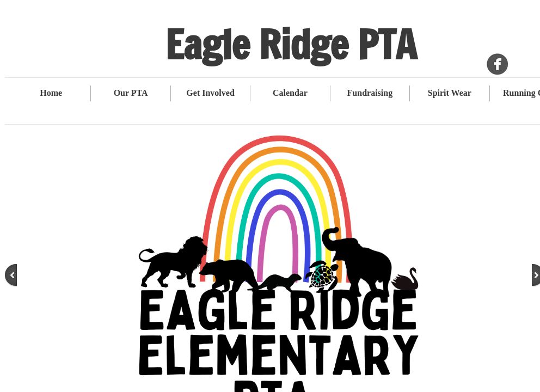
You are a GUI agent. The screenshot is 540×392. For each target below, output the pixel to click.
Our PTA (131, 93)
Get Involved (210, 93)
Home (51, 93)
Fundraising (370, 93)
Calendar (290, 93)
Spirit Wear (450, 93)
